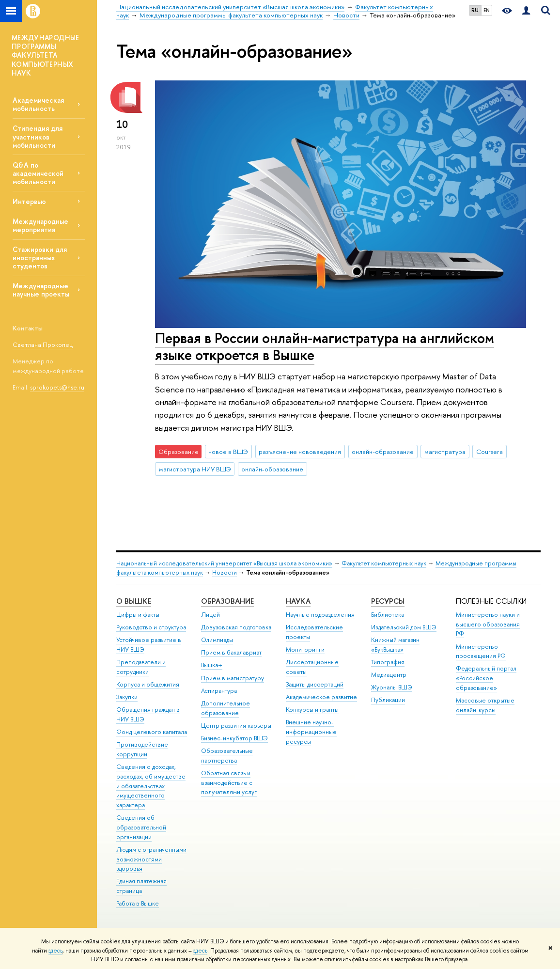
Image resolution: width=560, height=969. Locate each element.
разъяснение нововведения (300, 452)
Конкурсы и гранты (312, 710)
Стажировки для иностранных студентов (40, 258)
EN (487, 10)
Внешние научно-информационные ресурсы (311, 732)
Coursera (490, 452)
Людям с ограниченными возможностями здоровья (151, 859)
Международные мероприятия (40, 225)
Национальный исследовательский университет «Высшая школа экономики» (224, 563)
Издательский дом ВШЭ (404, 627)
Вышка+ (212, 665)
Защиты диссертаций (315, 684)
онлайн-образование (383, 452)
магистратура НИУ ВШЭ (195, 469)
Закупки (127, 697)
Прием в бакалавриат (231, 652)
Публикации (388, 700)
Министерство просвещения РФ (481, 651)
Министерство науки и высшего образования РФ (488, 624)
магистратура (445, 452)
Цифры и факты (138, 615)
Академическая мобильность (38, 104)
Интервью (29, 201)
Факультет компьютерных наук (384, 563)
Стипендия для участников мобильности (38, 136)
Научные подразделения (320, 615)
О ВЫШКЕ (134, 601)
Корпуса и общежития (148, 684)
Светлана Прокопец (43, 344)
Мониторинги (305, 649)
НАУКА (298, 601)
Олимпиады (217, 640)
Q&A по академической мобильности (38, 173)
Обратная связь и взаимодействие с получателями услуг (229, 783)
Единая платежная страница (141, 886)
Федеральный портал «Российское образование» (486, 678)
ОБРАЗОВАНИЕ (227, 601)
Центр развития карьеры (236, 726)
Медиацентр (389, 675)
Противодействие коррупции (142, 749)
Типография (388, 662)
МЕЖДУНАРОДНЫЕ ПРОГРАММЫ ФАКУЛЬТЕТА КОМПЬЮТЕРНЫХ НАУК (46, 55)
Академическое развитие (321, 697)
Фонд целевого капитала (152, 732)
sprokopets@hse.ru (57, 387)
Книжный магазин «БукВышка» (395, 645)
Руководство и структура (151, 627)
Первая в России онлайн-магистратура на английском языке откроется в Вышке (325, 346)
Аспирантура (219, 691)
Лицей (210, 615)
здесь (55, 951)
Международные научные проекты (41, 290)
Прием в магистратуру (233, 678)
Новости (225, 572)
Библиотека (388, 615)
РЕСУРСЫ (388, 601)
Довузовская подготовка (236, 627)
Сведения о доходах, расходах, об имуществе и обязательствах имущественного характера (151, 786)
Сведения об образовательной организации (141, 827)
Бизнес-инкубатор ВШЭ (234, 738)
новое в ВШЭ (228, 452)
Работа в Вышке (138, 903)
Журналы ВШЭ (392, 687)
